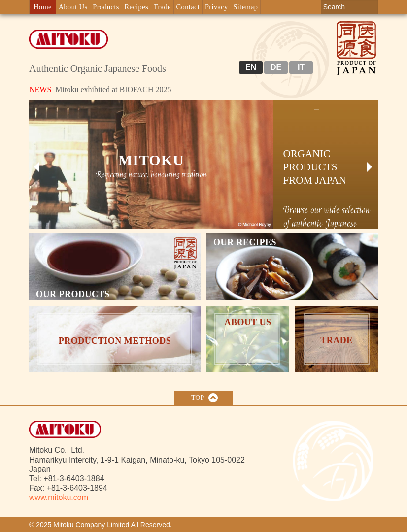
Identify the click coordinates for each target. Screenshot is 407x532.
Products (106, 7)
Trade (162, 7)
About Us (73, 7)
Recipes (136, 7)
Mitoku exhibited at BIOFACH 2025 (100, 89)
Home (43, 7)
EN (251, 67)
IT (301, 67)
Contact (188, 7)
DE (276, 67)
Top (198, 398)
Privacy (217, 7)
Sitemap (245, 7)
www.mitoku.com (59, 497)
